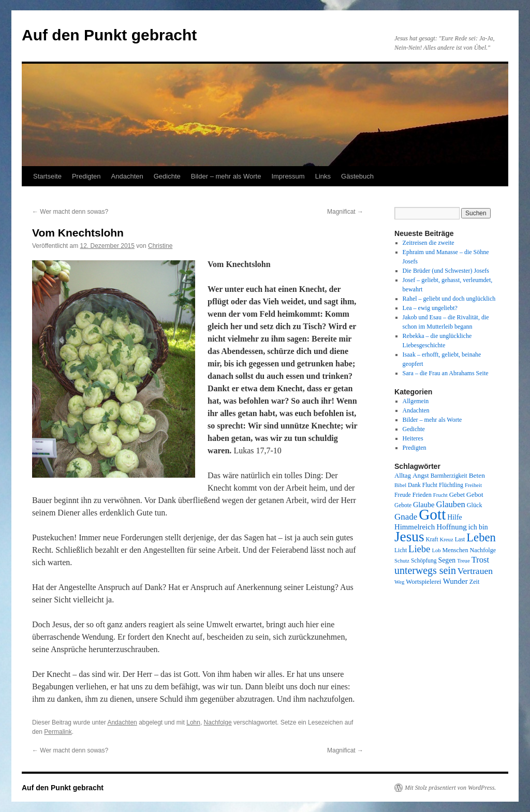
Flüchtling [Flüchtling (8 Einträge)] (451, 485)
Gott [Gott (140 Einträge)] (432, 514)
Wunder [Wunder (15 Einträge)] (455, 581)
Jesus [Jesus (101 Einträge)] (409, 537)
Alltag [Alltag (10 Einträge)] (403, 476)
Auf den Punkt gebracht (109, 35)
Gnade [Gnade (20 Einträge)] (406, 517)
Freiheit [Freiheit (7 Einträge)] (473, 485)
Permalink (58, 732)
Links (323, 176)
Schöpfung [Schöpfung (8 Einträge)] (424, 560)
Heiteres (413, 438)
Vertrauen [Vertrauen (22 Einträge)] (475, 571)
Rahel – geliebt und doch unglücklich (449, 299)
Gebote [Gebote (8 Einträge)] (403, 505)
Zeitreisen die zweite (429, 243)
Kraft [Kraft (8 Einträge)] (432, 539)
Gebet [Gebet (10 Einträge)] (457, 495)
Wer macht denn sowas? (70, 212)
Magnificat (345, 212)
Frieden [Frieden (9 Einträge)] (422, 495)
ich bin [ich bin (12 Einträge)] (478, 527)
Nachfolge (218, 722)
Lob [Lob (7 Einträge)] (436, 550)
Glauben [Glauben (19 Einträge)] (451, 504)
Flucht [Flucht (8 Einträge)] (430, 485)
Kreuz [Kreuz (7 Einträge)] (447, 540)
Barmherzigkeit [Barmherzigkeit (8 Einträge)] (449, 476)
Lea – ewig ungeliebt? (430, 308)
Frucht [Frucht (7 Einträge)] (440, 495)
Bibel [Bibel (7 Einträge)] (400, 485)
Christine (160, 246)
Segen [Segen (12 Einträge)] (447, 560)
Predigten (86, 176)
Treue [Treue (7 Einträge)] (463, 561)
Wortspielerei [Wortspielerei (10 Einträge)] (423, 582)
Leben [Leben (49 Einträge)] (481, 537)
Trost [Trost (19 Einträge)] (481, 560)
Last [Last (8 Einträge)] (460, 539)
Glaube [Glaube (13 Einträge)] (424, 505)
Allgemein (416, 401)
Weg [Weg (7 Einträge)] (399, 582)
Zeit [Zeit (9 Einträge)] (475, 582)
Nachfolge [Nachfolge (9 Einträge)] (483, 550)
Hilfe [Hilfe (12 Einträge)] (454, 517)
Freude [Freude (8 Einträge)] (403, 495)
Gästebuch (357, 176)
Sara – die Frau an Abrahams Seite (446, 373)
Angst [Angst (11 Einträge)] (421, 475)
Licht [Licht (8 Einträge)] (401, 550)
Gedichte (167, 176)
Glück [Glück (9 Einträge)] (475, 505)
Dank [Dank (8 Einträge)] (414, 485)
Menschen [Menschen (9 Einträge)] (455, 550)
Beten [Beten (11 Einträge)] (477, 475)
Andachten (127, 176)
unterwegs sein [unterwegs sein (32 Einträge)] (425, 570)
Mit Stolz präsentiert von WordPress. (450, 788)
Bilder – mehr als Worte (226, 176)
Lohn (193, 722)
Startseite (47, 176)
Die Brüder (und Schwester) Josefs (446, 271)
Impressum (288, 176)
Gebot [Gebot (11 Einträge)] (475, 494)
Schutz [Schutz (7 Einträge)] (402, 561)
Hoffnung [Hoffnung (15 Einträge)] (452, 527)
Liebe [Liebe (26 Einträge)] (419, 549)
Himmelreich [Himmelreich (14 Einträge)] (415, 527)
